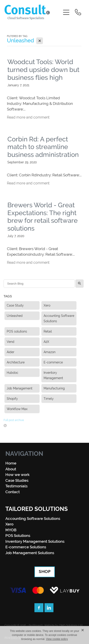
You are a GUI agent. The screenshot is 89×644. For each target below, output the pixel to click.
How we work (17, 475)
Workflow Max (17, 409)
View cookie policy (57, 639)
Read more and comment (28, 117)
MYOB (11, 530)
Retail (48, 331)
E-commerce (53, 362)
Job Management (20, 388)
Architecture (16, 362)
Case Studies (17, 480)
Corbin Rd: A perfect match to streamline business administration (43, 147)
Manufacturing (54, 388)
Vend (11, 342)
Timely (49, 399)
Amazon (50, 352)
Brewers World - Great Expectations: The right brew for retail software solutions (42, 217)
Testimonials (16, 486)
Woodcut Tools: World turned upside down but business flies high (43, 70)
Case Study (15, 305)
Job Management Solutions (30, 553)
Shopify (12, 399)
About (11, 469)
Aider (11, 352)
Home (11, 463)
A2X (46, 342)
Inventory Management (53, 375)
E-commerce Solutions (26, 547)
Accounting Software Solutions (59, 318)
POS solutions (17, 331)
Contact (13, 492)
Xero (47, 305)
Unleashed (15, 316)
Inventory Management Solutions (35, 541)
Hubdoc (13, 373)
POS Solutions (18, 536)
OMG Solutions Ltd (71, 625)
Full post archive (14, 420)
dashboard (35, 625)
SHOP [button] (45, 572)
